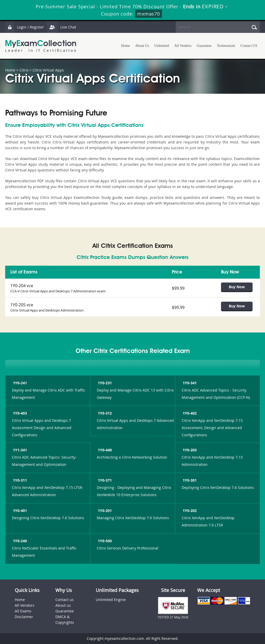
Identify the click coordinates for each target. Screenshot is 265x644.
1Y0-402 (189, 413)
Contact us (65, 600)
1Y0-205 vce (22, 305)
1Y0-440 (104, 450)
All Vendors (183, 46)
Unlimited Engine (111, 600)
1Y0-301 (189, 480)
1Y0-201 (104, 511)
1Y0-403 (19, 413)
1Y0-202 (189, 511)
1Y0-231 (104, 383)
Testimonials (226, 46)
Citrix (24, 70)
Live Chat (61, 27)
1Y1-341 (19, 450)
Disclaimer (24, 617)
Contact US (249, 46)
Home (126, 46)
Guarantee (204, 46)
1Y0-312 (104, 413)
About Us (142, 46)
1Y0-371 (104, 480)
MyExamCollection (41, 46)
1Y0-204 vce (22, 286)
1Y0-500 (104, 541)
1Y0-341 (189, 383)
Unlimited (162, 46)
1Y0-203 (189, 450)
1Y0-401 (19, 511)
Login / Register (25, 27)
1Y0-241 (19, 383)
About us (63, 605)
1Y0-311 (19, 480)
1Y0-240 (19, 541)
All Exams (23, 611)
